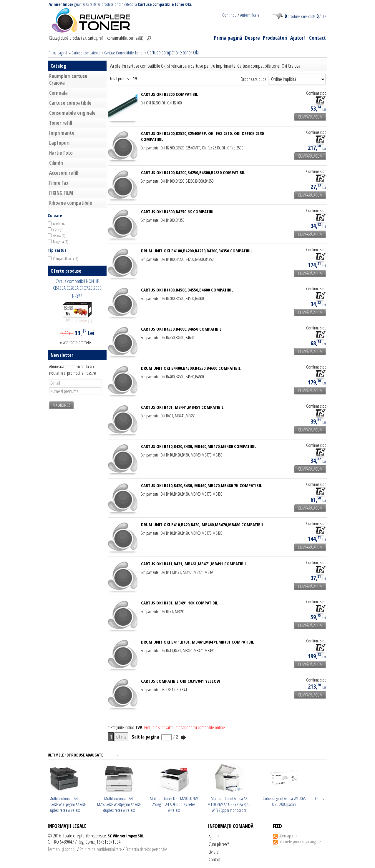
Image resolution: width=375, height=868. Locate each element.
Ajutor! (297, 38)
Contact (317, 38)
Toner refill (61, 123)
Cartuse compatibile (86, 53)
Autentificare (250, 15)
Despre (252, 38)
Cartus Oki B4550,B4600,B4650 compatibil (181, 329)
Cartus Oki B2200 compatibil (170, 94)
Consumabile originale (72, 113)
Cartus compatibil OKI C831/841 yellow (181, 681)
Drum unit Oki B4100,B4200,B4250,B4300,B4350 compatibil (197, 251)
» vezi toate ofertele (76, 342)
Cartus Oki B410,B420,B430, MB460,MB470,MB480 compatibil (199, 446)
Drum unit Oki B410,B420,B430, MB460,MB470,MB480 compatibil (202, 524)
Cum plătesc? (219, 844)
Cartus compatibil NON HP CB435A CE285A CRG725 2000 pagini (77, 288)
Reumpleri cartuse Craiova (68, 79)
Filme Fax (59, 183)
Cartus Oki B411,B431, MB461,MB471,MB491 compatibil (194, 564)
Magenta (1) (61, 241)
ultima (121, 737)
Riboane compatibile (71, 203)
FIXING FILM (61, 193)
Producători (275, 38)
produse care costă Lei (306, 16)
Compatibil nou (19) (66, 259)
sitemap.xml (288, 836)
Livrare (214, 852)
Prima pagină (228, 38)
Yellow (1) (59, 236)
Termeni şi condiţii (62, 849)
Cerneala (58, 93)
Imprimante (62, 133)
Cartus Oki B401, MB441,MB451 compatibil (182, 407)
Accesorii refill (64, 173)
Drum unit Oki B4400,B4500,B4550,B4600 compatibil (191, 368)
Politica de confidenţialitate (101, 849)
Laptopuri (59, 143)
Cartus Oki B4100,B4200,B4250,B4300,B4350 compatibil (193, 172)
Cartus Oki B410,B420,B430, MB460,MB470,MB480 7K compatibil (201, 485)
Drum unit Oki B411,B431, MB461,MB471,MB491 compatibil (198, 642)
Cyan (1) (58, 230)
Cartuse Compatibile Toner (124, 53)
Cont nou (229, 15)
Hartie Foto (61, 153)
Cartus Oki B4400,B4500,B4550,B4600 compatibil (187, 290)
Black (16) (59, 224)
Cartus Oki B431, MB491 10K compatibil (180, 603)
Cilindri (56, 163)
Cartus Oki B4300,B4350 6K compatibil (178, 211)
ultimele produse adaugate (300, 842)
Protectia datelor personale (146, 849)
